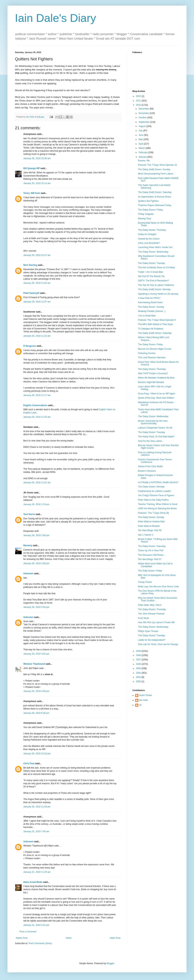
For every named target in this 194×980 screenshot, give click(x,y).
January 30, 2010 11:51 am (37, 483)
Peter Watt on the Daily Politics (153, 500)
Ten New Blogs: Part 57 (150, 559)
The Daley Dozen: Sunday (151, 307)
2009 (139, 651)
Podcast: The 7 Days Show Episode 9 (157, 320)
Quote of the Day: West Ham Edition (156, 398)
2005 (139, 668)
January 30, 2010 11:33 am (37, 417)
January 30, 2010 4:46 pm (36, 691)
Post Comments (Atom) (40, 943)
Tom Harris (29, 514)
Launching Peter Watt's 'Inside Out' (155, 247)
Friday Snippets (146, 214)
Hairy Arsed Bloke (33, 882)
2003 (139, 677)
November (144, 113)
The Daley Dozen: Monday (151, 487)
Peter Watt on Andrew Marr (151, 522)
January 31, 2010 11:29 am (37, 872)
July (141, 131)
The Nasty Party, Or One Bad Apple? (156, 437)
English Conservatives (35, 405)
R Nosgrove (30, 346)
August (142, 126)
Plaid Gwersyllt (31, 293)
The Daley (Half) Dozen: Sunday (154, 169)
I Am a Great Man (147, 316)
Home (69, 938)
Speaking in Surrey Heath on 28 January (158, 294)
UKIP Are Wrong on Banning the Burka (157, 508)
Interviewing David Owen (150, 302)
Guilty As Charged (147, 234)
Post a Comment (28, 932)
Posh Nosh (144, 618)
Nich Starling (30, 265)
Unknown (28, 574)
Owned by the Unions (149, 239)
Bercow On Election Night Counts (155, 349)
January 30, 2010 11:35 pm (37, 807)
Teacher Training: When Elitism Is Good (158, 504)
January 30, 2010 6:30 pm (36, 713)
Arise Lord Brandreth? (149, 243)
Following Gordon (147, 353)
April (141, 144)
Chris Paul (29, 763)
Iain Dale (143, 700)
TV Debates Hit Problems (151, 329)
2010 (139, 105)
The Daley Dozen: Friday (150, 210)
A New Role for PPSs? (149, 298)
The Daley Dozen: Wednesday (153, 252)
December (144, 109)
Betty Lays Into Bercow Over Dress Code (158, 587)
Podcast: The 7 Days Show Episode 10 (157, 165)
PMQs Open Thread (148, 631)
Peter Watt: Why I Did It (150, 605)
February (143, 152)
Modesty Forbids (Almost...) (152, 311)
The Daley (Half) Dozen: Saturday (155, 192)
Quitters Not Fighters (148, 201)
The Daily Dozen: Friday (150, 571)
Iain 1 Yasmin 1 (146, 535)
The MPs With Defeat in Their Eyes (155, 324)
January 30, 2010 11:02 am (37, 283)
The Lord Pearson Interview (152, 358)
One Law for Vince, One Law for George (158, 644)
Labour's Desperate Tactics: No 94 (155, 428)
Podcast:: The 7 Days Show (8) (154, 513)
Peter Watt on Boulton (149, 526)
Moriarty (28, 545)
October (143, 118)
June (141, 135)
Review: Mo (144, 161)
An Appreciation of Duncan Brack (154, 197)
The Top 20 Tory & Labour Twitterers (156, 285)
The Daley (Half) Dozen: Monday (154, 289)
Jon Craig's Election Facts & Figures (156, 495)
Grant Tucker (145, 695)
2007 (139, 660)
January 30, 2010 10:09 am (37, 158)
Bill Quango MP (32, 168)
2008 (139, 655)
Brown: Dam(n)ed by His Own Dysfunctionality (153, 422)
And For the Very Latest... (151, 441)
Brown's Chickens (147, 471)
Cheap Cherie (145, 582)
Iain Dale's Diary (55, 18)
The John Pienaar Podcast (151, 614)
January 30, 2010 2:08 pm (36, 563)
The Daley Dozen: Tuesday (152, 263)
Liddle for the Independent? (152, 640)
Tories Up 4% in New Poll (151, 551)
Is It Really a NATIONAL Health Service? (158, 482)
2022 (139, 96)
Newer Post (22, 938)
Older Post (115, 938)
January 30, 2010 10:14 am (37, 183)
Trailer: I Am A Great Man (151, 272)
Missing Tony (144, 219)
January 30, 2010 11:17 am (37, 395)
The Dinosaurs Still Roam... (152, 555)
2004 (139, 673)
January (143, 157)
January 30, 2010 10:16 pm (37, 754)
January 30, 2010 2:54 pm (36, 607)
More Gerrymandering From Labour (156, 174)
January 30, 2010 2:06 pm (36, 535)
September (144, 122)
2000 (139, 681)
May (141, 139)
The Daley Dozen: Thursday (152, 230)
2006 (139, 664)
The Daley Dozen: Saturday (152, 546)
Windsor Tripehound (34, 664)
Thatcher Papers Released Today (155, 205)
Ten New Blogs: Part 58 (150, 530)
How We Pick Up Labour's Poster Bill (156, 622)
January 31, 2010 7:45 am (36, 831)
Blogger (110, 963)
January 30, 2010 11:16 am (37, 336)
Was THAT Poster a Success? (153, 373)
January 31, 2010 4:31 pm (36, 925)
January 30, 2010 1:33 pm (36, 504)
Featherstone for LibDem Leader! (155, 491)
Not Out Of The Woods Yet (151, 276)
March (142, 148)
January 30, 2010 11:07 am (37, 302)
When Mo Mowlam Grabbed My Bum (156, 378)
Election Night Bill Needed (151, 382)
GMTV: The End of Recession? (153, 281)
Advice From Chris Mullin (150, 466)
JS (140, 705)
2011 (139, 101)
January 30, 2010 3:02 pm (36, 654)
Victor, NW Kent (32, 193)
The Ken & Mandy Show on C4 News (157, 268)
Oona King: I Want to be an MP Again (157, 394)
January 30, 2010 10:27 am (37, 255)
